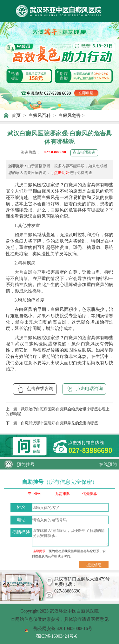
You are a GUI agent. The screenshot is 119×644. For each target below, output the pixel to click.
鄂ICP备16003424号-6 (56, 636)
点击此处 (62, 173)
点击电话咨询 (84, 152)
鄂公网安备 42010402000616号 (63, 628)
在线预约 (108, 464)
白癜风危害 (69, 115)
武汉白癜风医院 (30, 185)
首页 (16, 115)
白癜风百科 (40, 115)
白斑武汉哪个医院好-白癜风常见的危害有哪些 (60, 423)
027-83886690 (55, 152)
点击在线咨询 (35, 389)
